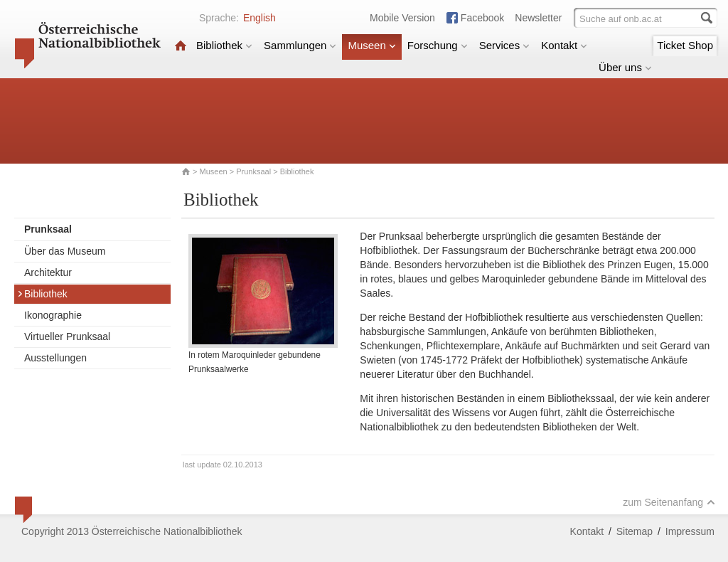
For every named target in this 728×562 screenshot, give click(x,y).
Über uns (625, 67)
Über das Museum (65, 251)
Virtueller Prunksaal (67, 336)
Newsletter (538, 18)
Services (505, 45)
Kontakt (564, 45)
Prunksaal (253, 171)
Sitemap (635, 531)
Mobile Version (402, 18)
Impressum (690, 531)
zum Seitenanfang (669, 502)
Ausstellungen (55, 358)
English (259, 18)
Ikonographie (53, 315)
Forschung (438, 45)
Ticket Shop (685, 45)
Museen (371, 45)
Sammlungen (300, 45)
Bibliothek (224, 45)
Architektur (48, 272)
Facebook (482, 18)
